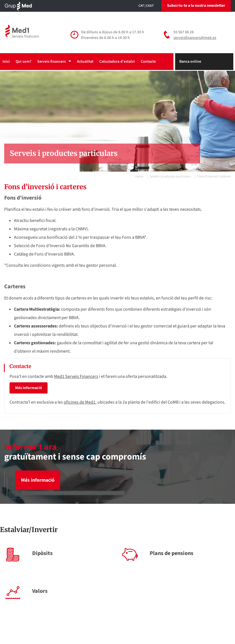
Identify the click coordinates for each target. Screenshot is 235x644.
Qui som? (23, 62)
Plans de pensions (171, 553)
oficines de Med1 (80, 402)
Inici (6, 62)
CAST (150, 6)
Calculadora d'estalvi (117, 62)
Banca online (190, 62)
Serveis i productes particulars (170, 176)
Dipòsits (42, 553)
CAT (141, 6)
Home (139, 176)
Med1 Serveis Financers (76, 376)
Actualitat (85, 62)
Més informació (29, 388)
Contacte (148, 62)
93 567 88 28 (184, 32)
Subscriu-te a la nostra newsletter (196, 6)
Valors (40, 591)
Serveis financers (54, 62)
